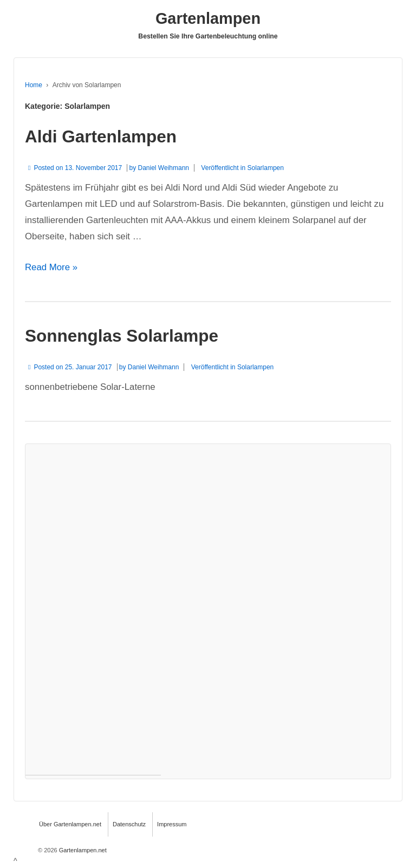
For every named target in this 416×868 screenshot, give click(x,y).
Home (34, 85)
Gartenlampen (208, 18)
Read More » (51, 267)
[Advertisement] (93, 610)
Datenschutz (129, 824)
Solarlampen (266, 168)
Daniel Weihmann (164, 168)
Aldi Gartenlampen (101, 136)
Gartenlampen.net (82, 850)
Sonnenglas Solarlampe (122, 336)
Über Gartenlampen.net (70, 824)
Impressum (172, 824)
